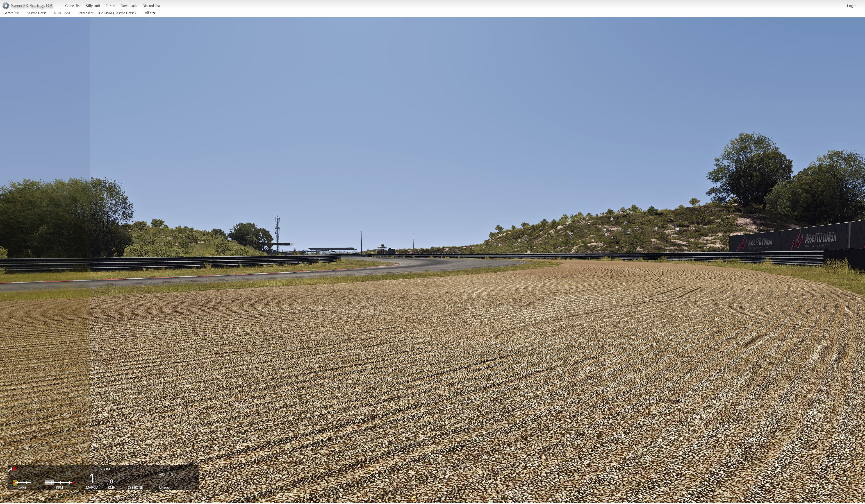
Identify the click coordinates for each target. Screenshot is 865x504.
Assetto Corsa (36, 13)
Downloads (129, 6)
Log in (852, 6)
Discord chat (151, 6)
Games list (73, 6)
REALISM (62, 13)
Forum (110, 6)
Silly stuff (93, 6)
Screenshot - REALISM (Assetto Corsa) (107, 13)
